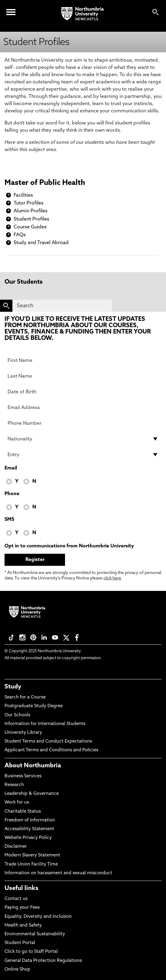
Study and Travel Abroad (41, 243)
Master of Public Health (45, 183)
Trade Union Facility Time (31, 864)
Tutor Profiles (29, 203)
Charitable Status (23, 812)
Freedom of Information (30, 820)
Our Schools (17, 715)
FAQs (20, 235)
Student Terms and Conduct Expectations (48, 741)
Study (13, 687)
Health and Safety (23, 925)
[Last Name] (83, 376)
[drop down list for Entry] (83, 455)
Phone (12, 494)
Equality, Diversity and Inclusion (38, 917)
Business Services (23, 776)
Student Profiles (31, 219)
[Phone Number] (83, 423)
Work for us (17, 803)
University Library (23, 733)
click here (112, 578)
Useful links (21, 888)
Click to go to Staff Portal (31, 952)
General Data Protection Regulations (43, 961)
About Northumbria (33, 766)
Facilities (23, 195)
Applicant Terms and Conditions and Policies (51, 750)
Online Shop (17, 970)
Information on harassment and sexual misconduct (58, 873)
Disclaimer (16, 847)
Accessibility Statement (29, 829)
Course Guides (30, 227)
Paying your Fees (22, 908)
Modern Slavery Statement (32, 855)
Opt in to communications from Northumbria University (69, 546)
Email (11, 468)
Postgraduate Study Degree (34, 706)
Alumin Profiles (31, 211)
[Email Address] (83, 408)
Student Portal (20, 943)
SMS (9, 520)
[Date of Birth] (83, 392)
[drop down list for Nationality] (83, 439)
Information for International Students (45, 724)
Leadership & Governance (32, 794)
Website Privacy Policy (28, 838)
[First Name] (83, 360)
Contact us (16, 899)
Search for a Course (25, 697)
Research (14, 785)
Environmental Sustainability (35, 934)
